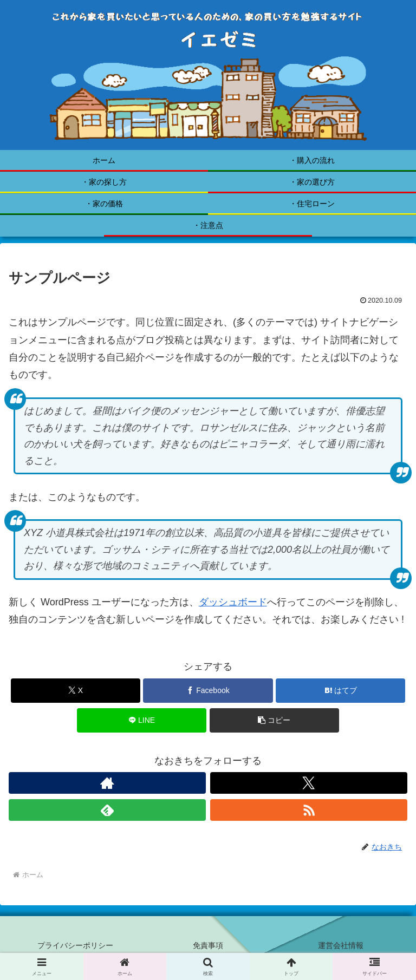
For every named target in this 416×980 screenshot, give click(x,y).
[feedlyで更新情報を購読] (107, 810)
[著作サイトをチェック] (107, 783)
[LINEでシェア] (142, 720)
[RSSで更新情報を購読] (309, 810)
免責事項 (208, 945)
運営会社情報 (341, 945)
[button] (274, 720)
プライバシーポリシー (75, 945)
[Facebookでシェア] (208, 691)
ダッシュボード (233, 602)
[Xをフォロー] (309, 783)
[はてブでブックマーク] (340, 691)
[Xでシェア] (76, 691)
